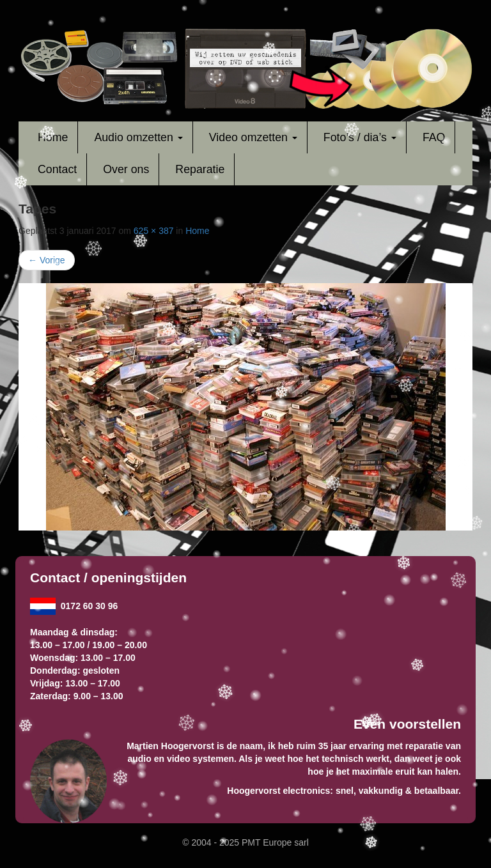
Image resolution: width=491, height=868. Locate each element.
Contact (57, 169)
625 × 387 (154, 231)
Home (53, 137)
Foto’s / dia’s (360, 137)
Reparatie (200, 169)
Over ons (126, 169)
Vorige (47, 260)
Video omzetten (253, 137)
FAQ (434, 137)
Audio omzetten (138, 137)
